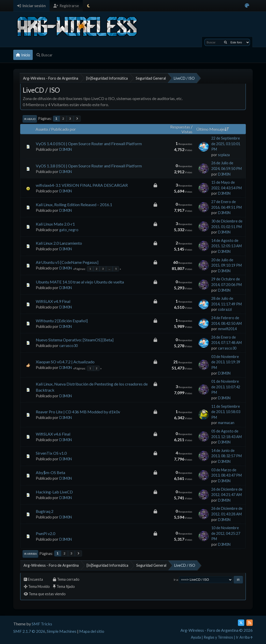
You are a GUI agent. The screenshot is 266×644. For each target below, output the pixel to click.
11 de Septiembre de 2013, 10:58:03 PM (226, 412)
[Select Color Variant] (247, 6)
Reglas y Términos (218, 637)
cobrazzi (225, 309)
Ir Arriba (30, 554)
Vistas (187, 132)
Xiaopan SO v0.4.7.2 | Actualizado (65, 362)
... (109, 269)
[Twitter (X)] (241, 623)
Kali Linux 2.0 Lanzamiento (59, 243)
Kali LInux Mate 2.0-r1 (55, 224)
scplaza (224, 155)
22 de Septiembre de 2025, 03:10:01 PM (226, 144)
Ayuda (196, 637)
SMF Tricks (42, 624)
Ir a (176, 580)
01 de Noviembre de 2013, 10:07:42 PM (226, 387)
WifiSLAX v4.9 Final (53, 301)
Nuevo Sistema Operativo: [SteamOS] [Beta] (75, 340)
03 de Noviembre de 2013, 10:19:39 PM (226, 362)
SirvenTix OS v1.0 (51, 453)
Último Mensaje (213, 129)
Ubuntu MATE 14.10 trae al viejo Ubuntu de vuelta (80, 282)
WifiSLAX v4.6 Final (53, 434)
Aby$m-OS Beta (50, 472)
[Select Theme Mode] (89, 6)
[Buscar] (225, 42)
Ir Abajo (30, 119)
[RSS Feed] (250, 623)
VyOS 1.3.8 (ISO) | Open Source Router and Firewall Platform (89, 166)
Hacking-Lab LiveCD (54, 492)
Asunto (42, 129)
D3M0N (66, 149)
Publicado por (63, 129)
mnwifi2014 (227, 329)
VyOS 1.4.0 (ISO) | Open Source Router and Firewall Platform (89, 144)
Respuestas (180, 127)
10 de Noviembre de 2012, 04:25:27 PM (226, 533)
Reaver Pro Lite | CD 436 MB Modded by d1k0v (78, 412)
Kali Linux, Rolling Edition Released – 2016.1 (74, 205)
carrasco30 (68, 346)
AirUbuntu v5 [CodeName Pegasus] (67, 262)
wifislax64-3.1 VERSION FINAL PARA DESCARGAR (82, 185)
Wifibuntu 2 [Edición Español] (62, 321)
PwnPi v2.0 (45, 533)
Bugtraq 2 (45, 511)
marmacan (226, 423)
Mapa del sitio (92, 631)
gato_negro (69, 230)
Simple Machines (62, 631)
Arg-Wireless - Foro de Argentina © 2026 (217, 630)
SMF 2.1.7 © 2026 (29, 631)
